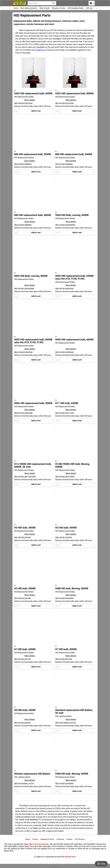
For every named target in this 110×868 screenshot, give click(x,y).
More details (30, 100)
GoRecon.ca (41, 50)
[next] (96, 8)
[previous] (94, 8)
